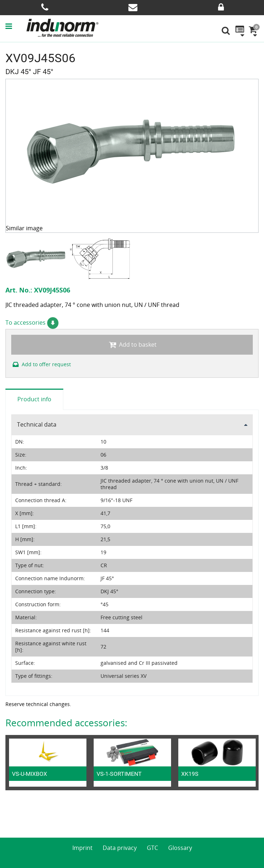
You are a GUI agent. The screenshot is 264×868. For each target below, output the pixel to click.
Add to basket (132, 345)
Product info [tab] (34, 399)
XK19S (190, 774)
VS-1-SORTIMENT (119, 774)
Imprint (82, 848)
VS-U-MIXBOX (29, 774)
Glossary (180, 848)
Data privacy (120, 848)
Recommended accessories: (66, 723)
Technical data (37, 424)
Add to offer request (41, 364)
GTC (152, 848)
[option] (37, 259)
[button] (16, 26)
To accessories (32, 322)
